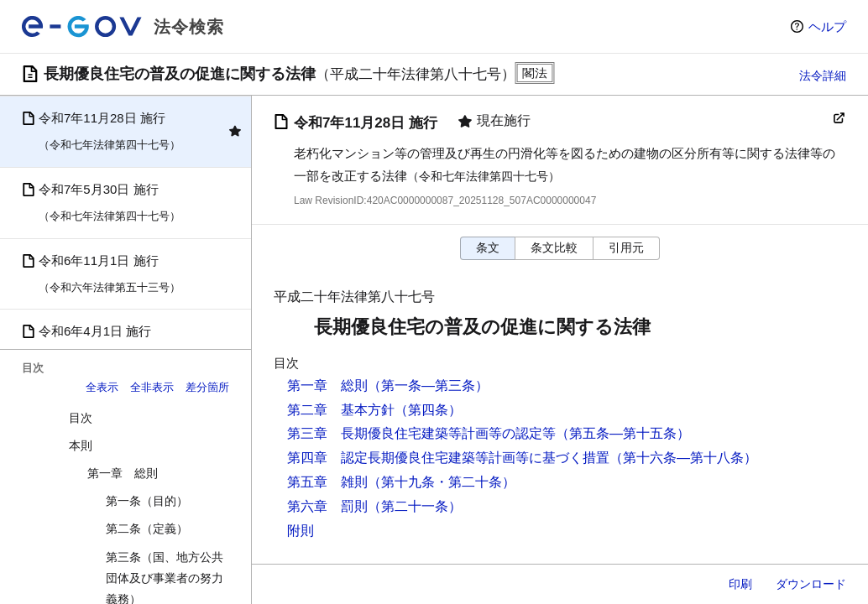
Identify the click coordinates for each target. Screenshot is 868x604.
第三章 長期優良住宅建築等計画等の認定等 (421, 433)
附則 (301, 531)
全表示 (102, 387)
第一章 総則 (123, 473)
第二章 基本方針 (341, 410)
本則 (81, 445)
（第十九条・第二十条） (442, 482)
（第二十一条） (415, 506)
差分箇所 (207, 387)
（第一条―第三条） (428, 385)
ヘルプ (827, 26)
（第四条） (428, 410)
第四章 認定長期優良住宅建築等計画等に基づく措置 (448, 458)
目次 (81, 418)
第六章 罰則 (327, 506)
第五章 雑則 (327, 482)
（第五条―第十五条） (623, 433)
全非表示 (152, 387)
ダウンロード (811, 584)
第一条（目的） (147, 501)
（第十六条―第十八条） (683, 458)
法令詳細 (823, 75)
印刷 (740, 584)
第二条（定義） (147, 528)
